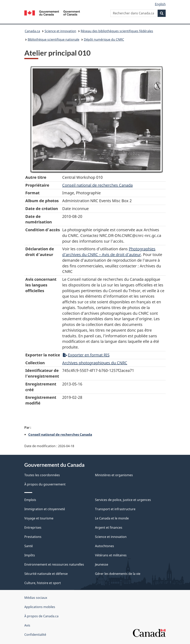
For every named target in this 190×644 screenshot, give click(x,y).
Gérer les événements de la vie (118, 574)
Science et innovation (60, 31)
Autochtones (105, 546)
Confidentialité (35, 635)
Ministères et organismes (114, 475)
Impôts (30, 555)
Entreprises (33, 527)
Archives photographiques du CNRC (95, 363)
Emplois (30, 500)
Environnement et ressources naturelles (54, 564)
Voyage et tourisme (39, 518)
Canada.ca (32, 31)
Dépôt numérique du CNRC (104, 39)
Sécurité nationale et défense (46, 574)
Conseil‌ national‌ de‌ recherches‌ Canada (97, 185)
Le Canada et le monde (112, 518)
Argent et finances (109, 527)
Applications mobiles (40, 607)
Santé (29, 546)
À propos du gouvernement (45, 484)
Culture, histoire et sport (43, 583)
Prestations (33, 537)
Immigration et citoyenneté (45, 509)
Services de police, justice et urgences (123, 500)
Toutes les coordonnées (42, 475)
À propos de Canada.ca (41, 616)
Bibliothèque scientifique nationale (53, 39)
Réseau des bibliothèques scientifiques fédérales (117, 31)
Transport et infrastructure (115, 509)
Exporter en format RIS (86, 355)
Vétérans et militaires (111, 555)
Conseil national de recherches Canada (60, 434)
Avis (27, 625)
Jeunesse (102, 564)
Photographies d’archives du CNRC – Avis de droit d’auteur (109, 252)
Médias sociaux (36, 598)
